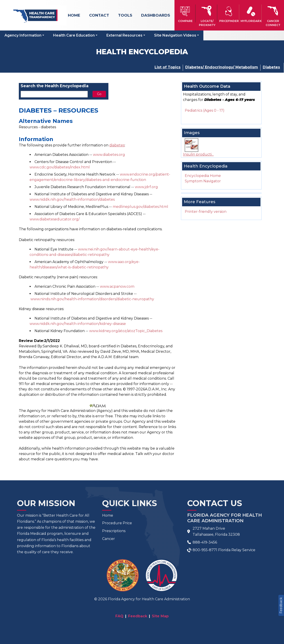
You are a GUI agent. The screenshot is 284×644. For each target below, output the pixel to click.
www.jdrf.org (146, 187)
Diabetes (271, 67)
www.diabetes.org (109, 155)
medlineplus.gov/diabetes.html (140, 207)
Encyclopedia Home (203, 176)
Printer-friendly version (206, 212)
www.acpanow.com (117, 286)
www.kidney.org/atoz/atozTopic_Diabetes (126, 331)
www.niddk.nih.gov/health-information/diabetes (72, 199)
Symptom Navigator (203, 181)
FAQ (119, 616)
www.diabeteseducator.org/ (55, 219)
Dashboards (156, 15)
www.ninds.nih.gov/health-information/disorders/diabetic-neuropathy (92, 299)
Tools (125, 15)
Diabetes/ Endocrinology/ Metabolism (222, 67)
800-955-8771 (205, 550)
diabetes (117, 145)
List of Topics (168, 67)
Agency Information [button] (23, 35)
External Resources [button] (124, 35)
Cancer (109, 539)
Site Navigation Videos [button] (175, 35)
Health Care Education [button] (74, 35)
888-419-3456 (205, 542)
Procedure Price (117, 523)
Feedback (281, 605)
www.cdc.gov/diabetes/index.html (60, 167)
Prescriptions (114, 531)
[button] (185, 13)
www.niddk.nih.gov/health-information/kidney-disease (78, 324)
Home (74, 15)
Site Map (160, 616)
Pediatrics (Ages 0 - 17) (205, 110)
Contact (99, 15)
